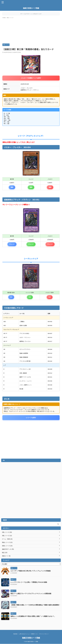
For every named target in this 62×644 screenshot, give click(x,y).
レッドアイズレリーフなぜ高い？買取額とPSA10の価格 (29, 582)
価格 (12, 187)
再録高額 (15, 634)
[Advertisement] (31, 31)
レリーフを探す (31, 418)
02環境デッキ (34, 634)
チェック (12, 244)
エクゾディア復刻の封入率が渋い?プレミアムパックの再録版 (31, 571)
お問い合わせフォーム (24, 634)
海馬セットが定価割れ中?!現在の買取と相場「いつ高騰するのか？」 (33, 616)
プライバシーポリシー (44, 634)
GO (11, 297)
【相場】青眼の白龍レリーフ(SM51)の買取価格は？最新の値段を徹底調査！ (35, 605)
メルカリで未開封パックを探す (31, 78)
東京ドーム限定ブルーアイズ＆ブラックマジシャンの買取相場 (31, 594)
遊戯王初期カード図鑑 (31, 8)
